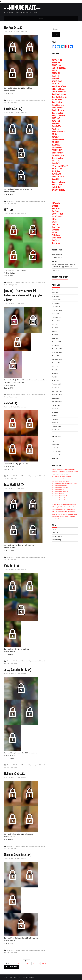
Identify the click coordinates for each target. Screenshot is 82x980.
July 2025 (55, 324)
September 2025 (57, 317)
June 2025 (55, 328)
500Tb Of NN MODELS (59, 68)
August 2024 (56, 363)
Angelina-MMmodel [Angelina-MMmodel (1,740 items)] (61, 507)
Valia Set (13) (11, 566)
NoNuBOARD (56, 124)
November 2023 (57, 395)
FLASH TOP (56, 76)
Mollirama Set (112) (15, 774)
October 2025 (56, 314)
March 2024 (56, 381)
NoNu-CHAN (56, 121)
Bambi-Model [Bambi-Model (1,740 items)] (67, 509)
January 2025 (56, 345)
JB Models (55, 230)
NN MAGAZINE (57, 169)
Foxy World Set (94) (15, 485)
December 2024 (57, 349)
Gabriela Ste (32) (13, 109)
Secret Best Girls (58, 105)
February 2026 (56, 300)
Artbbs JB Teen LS (58, 100)
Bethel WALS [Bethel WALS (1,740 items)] (59, 514)
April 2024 (55, 377)
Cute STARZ (56, 161)
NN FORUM (56, 142)
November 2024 (57, 352)
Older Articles (11, 967)
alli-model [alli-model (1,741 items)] (66, 474)
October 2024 (56, 356)
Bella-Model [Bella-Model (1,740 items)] (68, 512)
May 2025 (55, 331)
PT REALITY (56, 63)
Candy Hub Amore (58, 110)
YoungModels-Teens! (59, 87)
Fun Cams (55, 211)
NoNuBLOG (56, 137)
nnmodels (24, 31)
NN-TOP (55, 71)
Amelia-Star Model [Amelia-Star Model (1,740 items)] (65, 504)
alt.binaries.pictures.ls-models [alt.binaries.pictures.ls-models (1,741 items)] (60, 486)
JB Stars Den (56, 238)
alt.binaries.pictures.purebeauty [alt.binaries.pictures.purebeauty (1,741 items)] (60, 488)
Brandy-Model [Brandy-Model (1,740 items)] (56, 516)
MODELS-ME (56, 118)
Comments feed (57, 536)
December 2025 (57, 307)
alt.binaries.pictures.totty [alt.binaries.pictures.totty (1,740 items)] (58, 490)
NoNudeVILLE (57, 164)
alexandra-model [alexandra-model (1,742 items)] (70, 469)
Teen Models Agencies (60, 97)
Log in (54, 529)
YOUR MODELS (57, 145)
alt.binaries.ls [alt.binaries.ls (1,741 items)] (68, 476)
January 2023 (56, 430)
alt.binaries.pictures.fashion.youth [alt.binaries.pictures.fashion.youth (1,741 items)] (61, 481)
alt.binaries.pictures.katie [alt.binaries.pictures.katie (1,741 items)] (58, 483)
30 (34, 963)
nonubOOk (56, 79)
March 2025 (56, 338)
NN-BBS (55, 134)
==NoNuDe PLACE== (22, 8)
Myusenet (10, 100)
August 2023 (56, 405)
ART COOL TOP (57, 150)
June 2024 (55, 370)
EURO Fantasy (57, 65)
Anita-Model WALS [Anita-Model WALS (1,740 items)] (71, 507)
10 (27, 963)
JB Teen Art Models (59, 89)
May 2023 (55, 416)
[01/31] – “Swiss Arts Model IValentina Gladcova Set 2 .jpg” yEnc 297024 (23, 295)
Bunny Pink (56, 227)
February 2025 (56, 342)
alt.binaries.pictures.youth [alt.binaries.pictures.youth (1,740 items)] (59, 498)
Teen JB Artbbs (57, 102)
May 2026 (55, 289)
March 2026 (56, 296)
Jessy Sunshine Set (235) (18, 670)
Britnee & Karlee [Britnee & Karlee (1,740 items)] (64, 516)
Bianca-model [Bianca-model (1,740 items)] (66, 514)
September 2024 (57, 359)
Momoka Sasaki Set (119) (18, 855)
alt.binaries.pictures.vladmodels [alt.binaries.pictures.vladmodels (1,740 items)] (60, 492)
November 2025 (57, 310)
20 (30, 963)
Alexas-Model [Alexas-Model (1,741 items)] (62, 472)
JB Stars (55, 225)
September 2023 (57, 402)
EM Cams (55, 206)
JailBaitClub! (56, 187)
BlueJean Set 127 (13, 28)
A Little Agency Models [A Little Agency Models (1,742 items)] (58, 474)
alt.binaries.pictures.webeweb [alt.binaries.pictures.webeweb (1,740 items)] (60, 496)
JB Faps (55, 219)
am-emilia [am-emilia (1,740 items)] (74, 502)
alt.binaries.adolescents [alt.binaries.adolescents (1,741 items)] (58, 476)
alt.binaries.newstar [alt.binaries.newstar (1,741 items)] (70, 479)
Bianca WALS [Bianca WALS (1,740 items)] (73, 514)
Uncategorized (35, 100)
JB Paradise (56, 203)
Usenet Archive (57, 455)
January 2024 (56, 388)
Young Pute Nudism (59, 116)
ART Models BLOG (58, 140)
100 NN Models (57, 81)
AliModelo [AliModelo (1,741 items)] (68, 472)
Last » (44, 963)
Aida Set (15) (11, 403)
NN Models (17, 100)
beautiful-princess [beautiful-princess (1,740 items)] (60, 512)
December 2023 (57, 391)
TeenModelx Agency (59, 95)
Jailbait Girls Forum (59, 92)
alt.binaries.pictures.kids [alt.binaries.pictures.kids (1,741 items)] (71, 483)
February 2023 (56, 426)
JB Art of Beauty (58, 214)
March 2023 (56, 423)
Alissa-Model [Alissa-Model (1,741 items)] (74, 472)
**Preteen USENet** (60, 166)
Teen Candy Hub (57, 113)
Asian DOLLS (56, 179)
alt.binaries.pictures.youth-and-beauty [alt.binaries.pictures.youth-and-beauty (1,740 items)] (62, 500)
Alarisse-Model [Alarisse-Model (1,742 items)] (56, 469)
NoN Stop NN (57, 174)
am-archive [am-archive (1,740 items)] (68, 502)
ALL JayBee (56, 172)
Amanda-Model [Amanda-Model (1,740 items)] (56, 504)
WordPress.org (57, 540)
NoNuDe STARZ (57, 126)
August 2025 (56, 321)
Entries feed (56, 533)
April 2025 (55, 335)
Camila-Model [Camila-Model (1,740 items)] (56, 519)
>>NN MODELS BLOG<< (60, 132)
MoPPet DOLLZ (57, 60)
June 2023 (55, 412)
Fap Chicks (56, 241)
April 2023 (55, 419)
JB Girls (55, 222)
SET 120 (8, 210)
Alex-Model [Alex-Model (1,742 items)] (63, 469)
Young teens (13, 103)
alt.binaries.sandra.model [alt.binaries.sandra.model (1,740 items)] (58, 502)
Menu (41, 19)
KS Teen (55, 233)
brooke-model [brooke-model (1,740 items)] (72, 516)
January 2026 (56, 303)
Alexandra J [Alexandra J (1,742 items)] (55, 472)
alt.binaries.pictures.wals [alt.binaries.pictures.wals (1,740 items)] (58, 494)
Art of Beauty (57, 217)
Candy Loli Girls (57, 108)
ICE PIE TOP (56, 84)
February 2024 (56, 384)
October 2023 (56, 398)
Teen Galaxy (56, 209)
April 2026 (55, 293)
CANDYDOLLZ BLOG (58, 190)
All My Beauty (57, 235)
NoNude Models (25, 100)
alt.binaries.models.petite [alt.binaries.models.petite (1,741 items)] (58, 479)
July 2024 (55, 367)
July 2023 (55, 409)
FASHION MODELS (58, 148)
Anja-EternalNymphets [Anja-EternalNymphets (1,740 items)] (58, 509)
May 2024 (55, 374)
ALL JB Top (56, 129)
